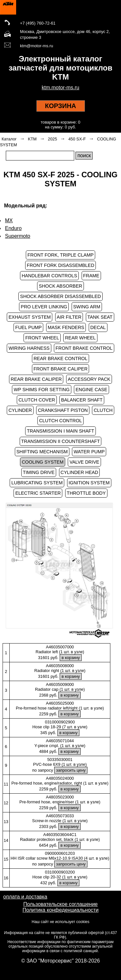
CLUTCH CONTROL (60, 421)
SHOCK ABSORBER (60, 286)
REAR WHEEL (80, 338)
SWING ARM (87, 307)
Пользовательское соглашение (60, 904)
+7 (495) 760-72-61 (38, 23)
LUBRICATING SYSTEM (37, 483)
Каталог (9, 139)
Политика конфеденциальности (61, 910)
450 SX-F (77, 139)
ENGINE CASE (91, 390)
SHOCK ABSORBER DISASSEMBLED (60, 296)
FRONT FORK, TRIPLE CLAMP (60, 255)
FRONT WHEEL (42, 338)
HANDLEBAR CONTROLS (49, 276)
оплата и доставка (25, 897)
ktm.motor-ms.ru (60, 88)
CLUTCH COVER (37, 400)
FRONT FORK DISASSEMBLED (60, 265)
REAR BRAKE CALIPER (36, 379)
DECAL (98, 327)
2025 (52, 139)
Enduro (14, 228)
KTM (32, 139)
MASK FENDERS (66, 327)
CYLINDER (20, 410)
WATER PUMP (89, 452)
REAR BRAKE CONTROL (60, 358)
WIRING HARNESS (29, 348)
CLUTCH (103, 410)
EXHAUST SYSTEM (30, 317)
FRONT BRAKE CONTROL (84, 348)
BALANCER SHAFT (82, 400)
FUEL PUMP (28, 327)
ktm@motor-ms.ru (37, 46)
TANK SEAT (100, 317)
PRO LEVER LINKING (44, 307)
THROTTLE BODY (86, 493)
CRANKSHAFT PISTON (63, 410)
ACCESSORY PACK (89, 379)
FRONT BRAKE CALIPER (61, 369)
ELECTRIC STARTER (38, 493)
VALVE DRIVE (84, 462)
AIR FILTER (69, 317)
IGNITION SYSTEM (89, 483)
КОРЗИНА (60, 106)
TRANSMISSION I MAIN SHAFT (60, 431)
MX (9, 220)
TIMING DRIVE (39, 472)
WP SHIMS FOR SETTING (41, 390)
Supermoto (18, 236)
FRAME (91, 276)
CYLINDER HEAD (80, 472)
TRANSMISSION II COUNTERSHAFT (61, 441)
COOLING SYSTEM (43, 462)
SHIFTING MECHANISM (42, 452)
